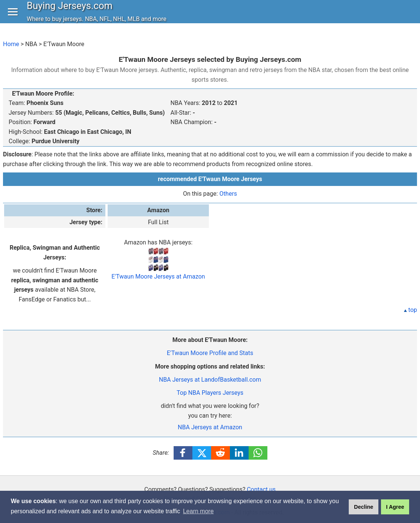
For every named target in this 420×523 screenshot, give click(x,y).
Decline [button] (364, 507)
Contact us (261, 489)
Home (11, 44)
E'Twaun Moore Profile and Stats (210, 353)
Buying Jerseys (71, 13)
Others (228, 194)
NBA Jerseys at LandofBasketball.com (210, 380)
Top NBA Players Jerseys (210, 393)
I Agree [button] (395, 507)
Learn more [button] (198, 511)
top (410, 310)
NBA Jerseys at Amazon (210, 427)
